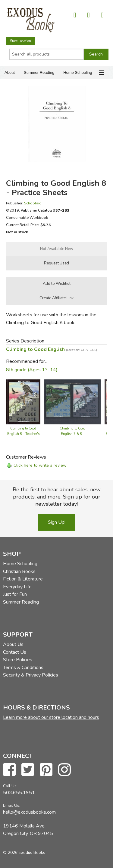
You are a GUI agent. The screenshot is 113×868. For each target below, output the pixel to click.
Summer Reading (39, 72)
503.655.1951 (19, 793)
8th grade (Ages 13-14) (32, 370)
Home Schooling (78, 72)
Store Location (20, 41)
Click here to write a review (40, 465)
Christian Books (19, 571)
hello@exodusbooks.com (29, 812)
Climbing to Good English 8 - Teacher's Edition (23, 434)
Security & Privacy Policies (31, 675)
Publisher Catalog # (45, 210)
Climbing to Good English (52, 349)
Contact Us (15, 652)
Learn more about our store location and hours (51, 717)
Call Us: (10, 786)
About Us (13, 644)
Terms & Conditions (23, 668)
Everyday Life (17, 587)
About (10, 72)
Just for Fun (15, 594)
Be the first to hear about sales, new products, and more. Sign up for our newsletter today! (57, 497)
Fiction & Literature (23, 579)
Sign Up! (57, 522)
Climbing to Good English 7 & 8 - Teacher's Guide (73, 434)
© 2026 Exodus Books (24, 853)
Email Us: (12, 805)
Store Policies (18, 660)
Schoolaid (33, 203)
